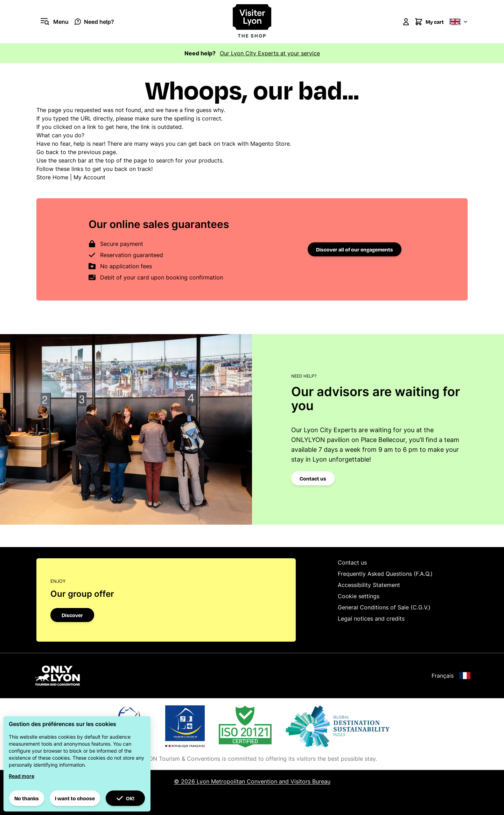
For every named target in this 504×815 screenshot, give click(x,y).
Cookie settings (359, 596)
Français (451, 676)
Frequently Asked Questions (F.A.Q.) (385, 574)
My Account (89, 177)
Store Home (52, 177)
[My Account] (406, 22)
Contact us (313, 478)
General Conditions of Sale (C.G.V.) (384, 607)
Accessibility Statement (369, 585)
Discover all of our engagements (355, 249)
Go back (48, 152)
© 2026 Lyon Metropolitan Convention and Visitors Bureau (252, 781)
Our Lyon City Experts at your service (270, 53)
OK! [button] (125, 798)
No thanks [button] (27, 798)
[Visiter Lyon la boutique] (252, 22)
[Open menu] (52, 22)
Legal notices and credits (371, 619)
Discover (72, 615)
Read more (22, 776)
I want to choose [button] (75, 798)
